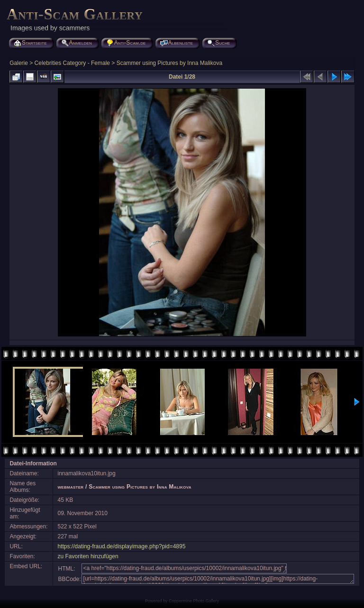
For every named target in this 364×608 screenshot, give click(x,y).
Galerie (19, 63)
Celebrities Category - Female (72, 63)
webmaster (71, 487)
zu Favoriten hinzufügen (88, 556)
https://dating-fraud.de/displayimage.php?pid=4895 (122, 546)
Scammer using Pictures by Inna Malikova (169, 63)
